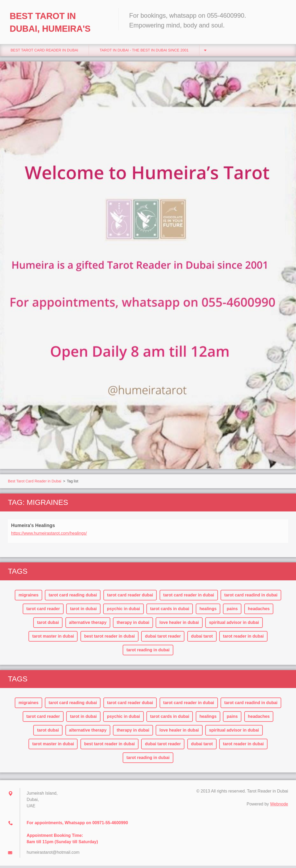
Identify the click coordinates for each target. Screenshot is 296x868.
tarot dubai (48, 625)
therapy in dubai (133, 625)
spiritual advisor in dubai (234, 625)
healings (208, 611)
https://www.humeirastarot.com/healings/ (49, 536)
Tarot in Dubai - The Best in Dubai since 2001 (144, 53)
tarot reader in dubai (243, 639)
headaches (259, 611)
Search (282, 15)
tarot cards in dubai (170, 611)
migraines (28, 597)
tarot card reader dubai (130, 597)
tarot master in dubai (53, 639)
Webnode (279, 806)
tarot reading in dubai (148, 652)
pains (232, 611)
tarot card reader (43, 611)
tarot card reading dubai (73, 597)
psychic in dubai (123, 611)
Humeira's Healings (33, 528)
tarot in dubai (83, 611)
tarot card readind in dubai (251, 597)
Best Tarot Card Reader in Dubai (44, 53)
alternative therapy (88, 625)
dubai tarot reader (163, 639)
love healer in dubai (179, 625)
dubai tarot (202, 639)
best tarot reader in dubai (109, 639)
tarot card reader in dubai (189, 597)
